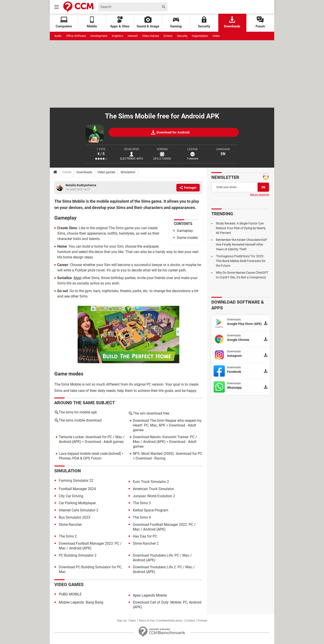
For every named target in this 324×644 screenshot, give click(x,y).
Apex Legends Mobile (150, 595)
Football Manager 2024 (77, 489)
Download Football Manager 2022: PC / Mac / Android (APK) (164, 527)
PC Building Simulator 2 (78, 555)
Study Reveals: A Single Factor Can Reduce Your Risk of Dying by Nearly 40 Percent (241, 228)
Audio (58, 36)
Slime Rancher (70, 525)
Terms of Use (147, 621)
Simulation (128, 172)
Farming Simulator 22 (76, 481)
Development (99, 36)
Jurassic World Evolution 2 (154, 496)
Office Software (76, 36)
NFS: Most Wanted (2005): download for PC (167, 454)
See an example (259, 195)
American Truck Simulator (153, 489)
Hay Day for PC (145, 536)
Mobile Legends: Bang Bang (81, 602)
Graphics (117, 36)
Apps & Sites (120, 22)
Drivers (168, 36)
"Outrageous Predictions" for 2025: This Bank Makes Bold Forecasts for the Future (241, 261)
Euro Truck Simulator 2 (151, 482)
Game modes (187, 238)
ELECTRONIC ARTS (131, 159)
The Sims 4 (142, 517)
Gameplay (185, 231)
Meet (78, 278)
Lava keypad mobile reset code (83, 454)
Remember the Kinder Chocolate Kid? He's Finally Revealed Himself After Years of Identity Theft (242, 244)
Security (204, 22)
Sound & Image (148, 22)
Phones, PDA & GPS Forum (80, 458)
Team (133, 621)
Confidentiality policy (170, 621)
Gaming (176, 22)
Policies (202, 621)
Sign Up (122, 621)
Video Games (151, 36)
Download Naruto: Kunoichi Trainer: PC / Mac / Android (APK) (165, 439)
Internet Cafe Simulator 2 (79, 510)
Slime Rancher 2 (146, 543)
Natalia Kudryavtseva (81, 185)
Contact (190, 621)
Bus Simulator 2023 (74, 517)
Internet (133, 36)
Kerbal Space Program (151, 510)
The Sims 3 (142, 503)
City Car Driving (71, 496)
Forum (260, 22)
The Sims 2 (68, 536)
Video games (106, 172)
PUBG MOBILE (70, 594)
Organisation (200, 36)
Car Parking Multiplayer (77, 503)
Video (216, 36)
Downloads (232, 22)
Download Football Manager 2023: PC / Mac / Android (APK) (90, 546)
